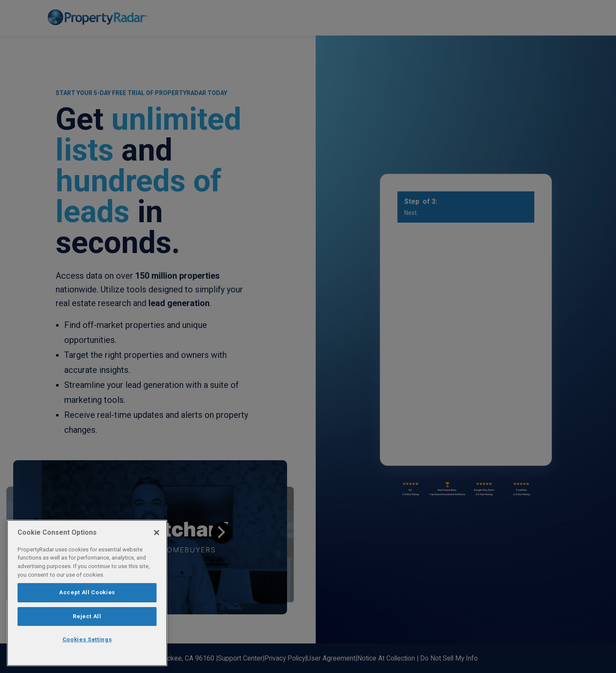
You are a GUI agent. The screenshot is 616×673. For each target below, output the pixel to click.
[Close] (157, 533)
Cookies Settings (87, 639)
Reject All (87, 616)
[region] (87, 593)
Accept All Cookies (87, 592)
